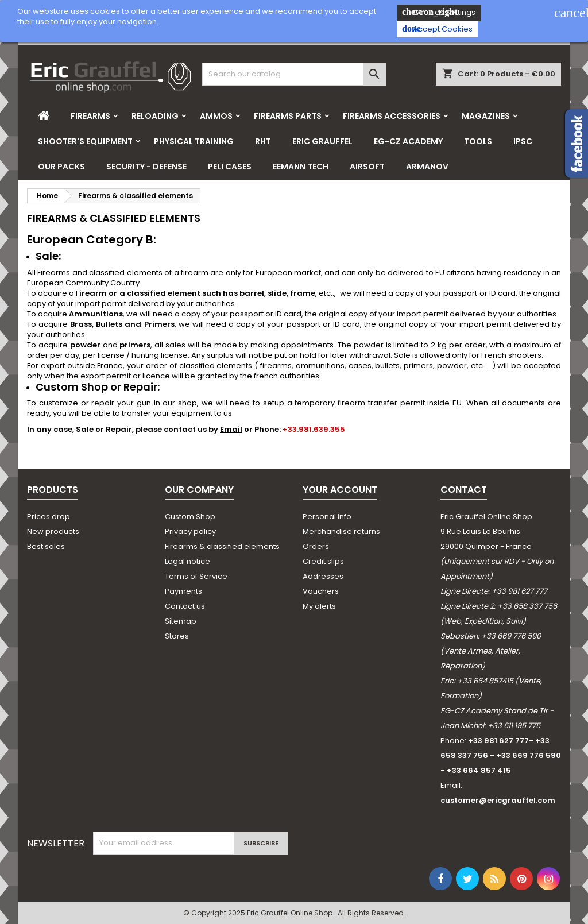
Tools (478, 141)
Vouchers (321, 591)
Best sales (46, 546)
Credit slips (323, 561)
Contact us (185, 606)
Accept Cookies (437, 29)
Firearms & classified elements (222, 546)
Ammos (216, 116)
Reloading (155, 116)
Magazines (486, 116)
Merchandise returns (341, 531)
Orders (316, 546)
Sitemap (181, 621)
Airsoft (367, 167)
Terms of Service (196, 576)
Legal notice (187, 561)
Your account (340, 490)
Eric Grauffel (322, 141)
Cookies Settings (439, 12)
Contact (464, 490)
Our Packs (61, 167)
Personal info (327, 517)
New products (53, 531)
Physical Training (194, 141)
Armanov (427, 167)
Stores (177, 636)
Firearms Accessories (392, 116)
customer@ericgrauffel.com (498, 800)
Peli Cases (230, 167)
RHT (263, 141)
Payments (183, 591)
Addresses (323, 576)
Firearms (90, 116)
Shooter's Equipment (85, 141)
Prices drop (49, 517)
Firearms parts (288, 116)
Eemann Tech (301, 167)
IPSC (523, 141)
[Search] (294, 74)
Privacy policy (190, 531)
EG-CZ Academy (408, 141)
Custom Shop (190, 517)
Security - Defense (146, 167)
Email (231, 429)
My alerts (319, 606)
